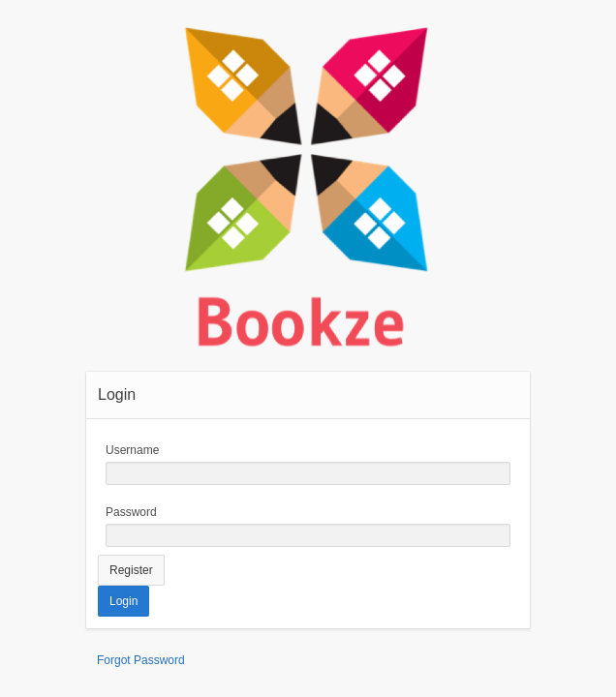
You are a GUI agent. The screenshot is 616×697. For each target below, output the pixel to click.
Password (131, 512)
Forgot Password (141, 660)
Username (132, 450)
